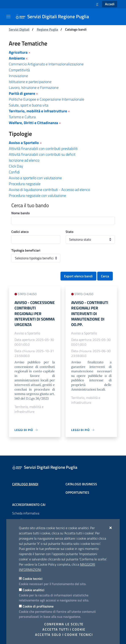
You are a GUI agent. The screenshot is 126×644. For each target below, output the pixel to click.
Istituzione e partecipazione (30, 82)
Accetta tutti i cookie (64, 629)
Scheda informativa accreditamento (26, 517)
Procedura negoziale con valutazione (37, 195)
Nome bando (20, 213)
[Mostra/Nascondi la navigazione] (8, 17)
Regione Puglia (47, 29)
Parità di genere (22, 93)
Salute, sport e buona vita (29, 105)
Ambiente (17, 58)
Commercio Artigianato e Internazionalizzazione (46, 64)
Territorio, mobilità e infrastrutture (38, 111)
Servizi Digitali (19, 29)
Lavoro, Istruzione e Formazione (34, 88)
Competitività (19, 70)
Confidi (14, 172)
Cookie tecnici (33, 579)
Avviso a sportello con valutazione (35, 178)
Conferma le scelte (64, 624)
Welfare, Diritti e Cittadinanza (33, 123)
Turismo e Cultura (22, 117)
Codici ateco (20, 232)
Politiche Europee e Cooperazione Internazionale (47, 99)
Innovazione (18, 76)
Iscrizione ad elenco (24, 160)
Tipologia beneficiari (26, 250)
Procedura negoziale (25, 184)
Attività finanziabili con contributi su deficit (42, 154)
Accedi (110, 4)
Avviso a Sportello (24, 143)
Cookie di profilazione (38, 606)
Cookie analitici (33, 590)
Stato (69, 232)
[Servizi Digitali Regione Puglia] (55, 17)
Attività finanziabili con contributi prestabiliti (43, 149)
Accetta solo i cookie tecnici (64, 635)
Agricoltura (18, 52)
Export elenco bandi (78, 276)
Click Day (16, 166)
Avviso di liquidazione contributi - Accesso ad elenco (49, 190)
